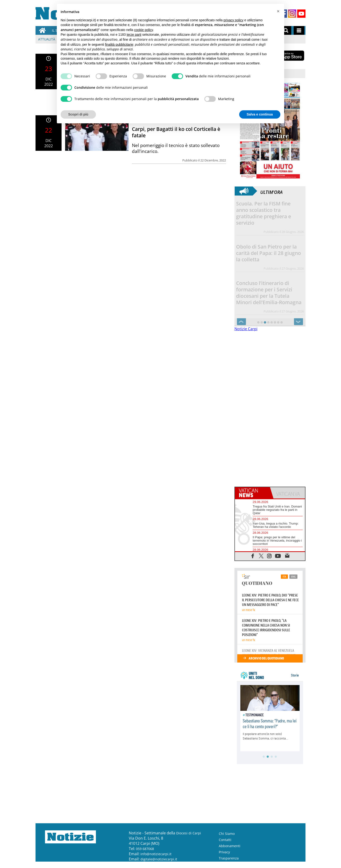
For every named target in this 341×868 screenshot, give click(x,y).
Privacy (224, 852)
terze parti (134, 35)
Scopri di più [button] (78, 114)
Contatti (225, 840)
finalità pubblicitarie (119, 45)
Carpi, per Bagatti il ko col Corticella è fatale (176, 132)
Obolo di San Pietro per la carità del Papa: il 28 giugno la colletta (269, 253)
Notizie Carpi (246, 329)
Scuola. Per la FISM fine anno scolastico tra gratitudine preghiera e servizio (264, 213)
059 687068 (145, 849)
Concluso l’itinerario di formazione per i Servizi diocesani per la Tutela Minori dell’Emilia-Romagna (269, 293)
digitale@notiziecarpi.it (159, 859)
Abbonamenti (230, 846)
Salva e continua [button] (260, 114)
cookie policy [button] (144, 30)
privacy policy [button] (233, 20)
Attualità (47, 39)
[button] (278, 11)
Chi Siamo (227, 834)
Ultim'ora (271, 191)
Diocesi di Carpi (189, 833)
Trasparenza (229, 858)
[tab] (252, 493)
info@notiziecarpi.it (156, 854)
